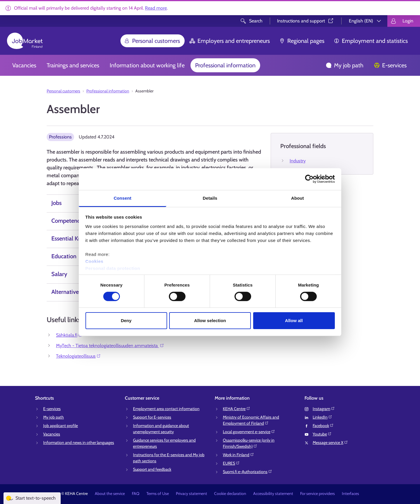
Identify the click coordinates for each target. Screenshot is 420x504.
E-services (390, 65)
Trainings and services (73, 65)
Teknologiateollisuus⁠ (78, 356)
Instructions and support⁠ (306, 21)
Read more (156, 8)
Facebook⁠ (323, 426)
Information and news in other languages (79, 442)
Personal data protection (113, 268)
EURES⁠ (231, 463)
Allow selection (210, 321)
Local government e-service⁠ (249, 432)
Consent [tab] (123, 198)
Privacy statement (191, 494)
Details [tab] (210, 198)
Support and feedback (152, 469)
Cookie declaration (230, 494)
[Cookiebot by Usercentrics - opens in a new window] (309, 179)
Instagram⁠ (324, 409)
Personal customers (152, 41)
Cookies (94, 261)
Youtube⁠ (322, 434)
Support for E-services (152, 417)
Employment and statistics (371, 41)
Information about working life (147, 65)
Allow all (294, 321)
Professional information (225, 65)
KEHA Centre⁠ (237, 409)
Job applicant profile (61, 426)
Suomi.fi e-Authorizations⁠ (247, 472)
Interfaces (350, 494)
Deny (126, 321)
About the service (110, 494)
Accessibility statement (273, 494)
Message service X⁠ (330, 442)
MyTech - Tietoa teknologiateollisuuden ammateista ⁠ (110, 346)
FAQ (136, 494)
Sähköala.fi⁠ (69, 335)
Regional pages (302, 41)
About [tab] (297, 198)
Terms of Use (158, 494)
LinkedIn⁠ (322, 417)
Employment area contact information (166, 409)
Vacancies (24, 65)
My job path (345, 65)
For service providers (317, 494)
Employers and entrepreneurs (230, 41)
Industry (298, 161)
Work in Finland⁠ (238, 455)
